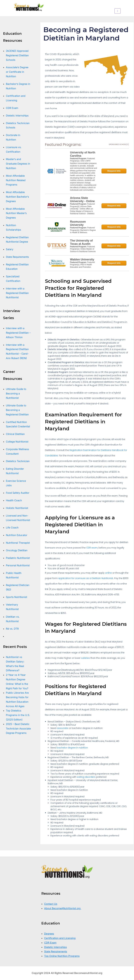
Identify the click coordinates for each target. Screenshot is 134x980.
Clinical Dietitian (15, 434)
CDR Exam (12, 108)
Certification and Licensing (60, 938)
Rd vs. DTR (12, 629)
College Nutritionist (17, 442)
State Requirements (17, 257)
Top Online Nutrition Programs (62, 956)
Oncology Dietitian (17, 550)
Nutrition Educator (17, 535)
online (108, 573)
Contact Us (51, 904)
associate (62, 728)
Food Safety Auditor (18, 493)
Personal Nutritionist (18, 565)
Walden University (82, 260)
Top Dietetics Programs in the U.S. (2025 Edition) (18, 715)
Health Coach (14, 500)
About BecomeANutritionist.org (63, 908)
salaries (85, 658)
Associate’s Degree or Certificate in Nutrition (17, 72)
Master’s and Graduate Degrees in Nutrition (18, 164)
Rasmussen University (78, 223)
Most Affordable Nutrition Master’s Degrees (16, 213)
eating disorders (86, 777)
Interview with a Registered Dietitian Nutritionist (17, 293)
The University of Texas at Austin (81, 242)
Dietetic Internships (17, 116)
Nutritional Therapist (18, 543)
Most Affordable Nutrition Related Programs (16, 180)
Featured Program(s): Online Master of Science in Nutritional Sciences (83, 249)
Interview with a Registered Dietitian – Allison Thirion (18, 333)
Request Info (114, 171)
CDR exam (92, 548)
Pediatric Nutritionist (18, 558)
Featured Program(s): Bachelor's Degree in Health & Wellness (83, 230)
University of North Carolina (83, 154)
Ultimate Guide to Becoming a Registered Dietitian (17, 410)
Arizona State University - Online (82, 200)
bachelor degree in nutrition (73, 748)
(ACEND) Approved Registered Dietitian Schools (17, 55)
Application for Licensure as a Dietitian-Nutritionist (86, 578)
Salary (10, 249)
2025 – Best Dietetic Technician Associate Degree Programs (18, 729)
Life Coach (12, 528)
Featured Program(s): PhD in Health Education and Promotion (82, 265)
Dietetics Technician (18, 461)
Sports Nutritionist (16, 597)
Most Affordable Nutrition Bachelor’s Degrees (17, 197)
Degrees (49, 934)
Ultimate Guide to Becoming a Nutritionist (16, 394)
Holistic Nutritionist (17, 508)
